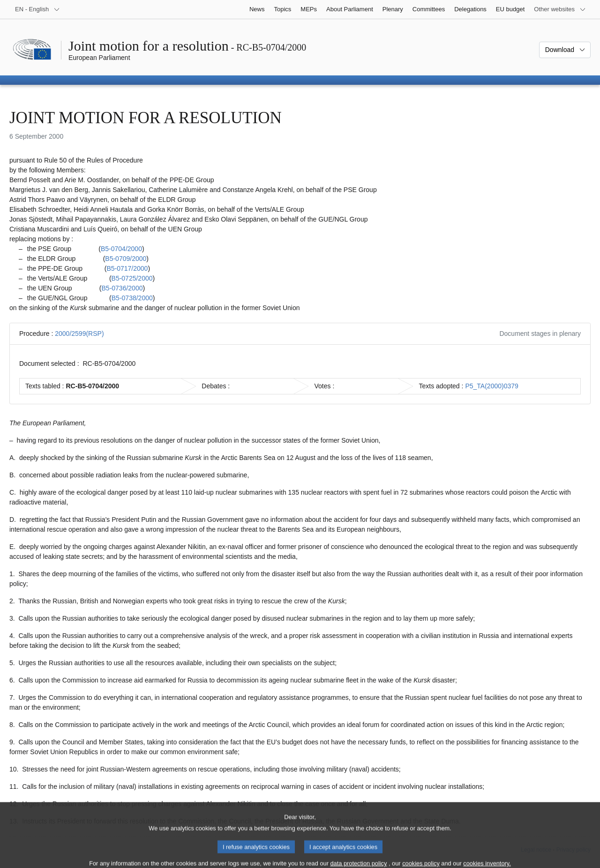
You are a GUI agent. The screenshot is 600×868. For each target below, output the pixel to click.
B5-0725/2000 (132, 278)
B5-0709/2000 (126, 259)
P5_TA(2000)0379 (491, 386)
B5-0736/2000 (122, 288)
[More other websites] (560, 9)
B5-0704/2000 (121, 249)
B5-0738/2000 (132, 298)
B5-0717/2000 (127, 268)
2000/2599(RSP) (79, 334)
